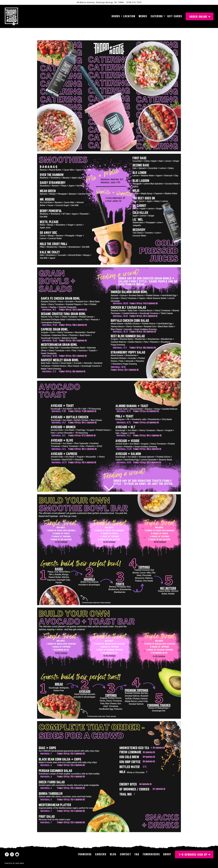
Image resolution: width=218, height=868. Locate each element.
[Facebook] (7, 854)
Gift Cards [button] (175, 16)
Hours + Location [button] (123, 16)
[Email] (17, 854)
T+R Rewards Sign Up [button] (193, 854)
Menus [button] (143, 16)
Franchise (85, 854)
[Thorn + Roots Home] (12, 16)
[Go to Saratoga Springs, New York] (100, 2)
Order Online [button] (198, 16)
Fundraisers (151, 854)
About (167, 854)
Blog (113, 854)
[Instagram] (12, 854)
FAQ (137, 854)
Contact (126, 854)
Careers (101, 854)
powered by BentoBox (14, 863)
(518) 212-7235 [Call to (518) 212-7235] (134, 2)
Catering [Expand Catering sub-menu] (157, 16)
